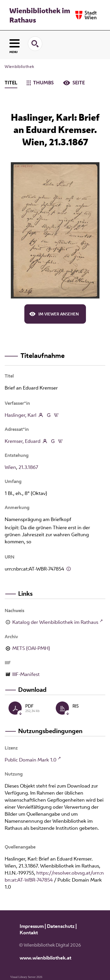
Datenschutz (61, 926)
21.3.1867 (28, 467)
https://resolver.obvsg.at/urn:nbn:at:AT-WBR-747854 (54, 876)
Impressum (32, 926)
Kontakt (29, 933)
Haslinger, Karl (21, 415)
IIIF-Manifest (26, 674)
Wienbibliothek (19, 66)
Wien (10, 467)
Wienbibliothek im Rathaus (40, 15)
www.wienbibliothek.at (45, 958)
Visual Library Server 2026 (26, 977)
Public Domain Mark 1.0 (31, 760)
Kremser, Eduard (23, 441)
